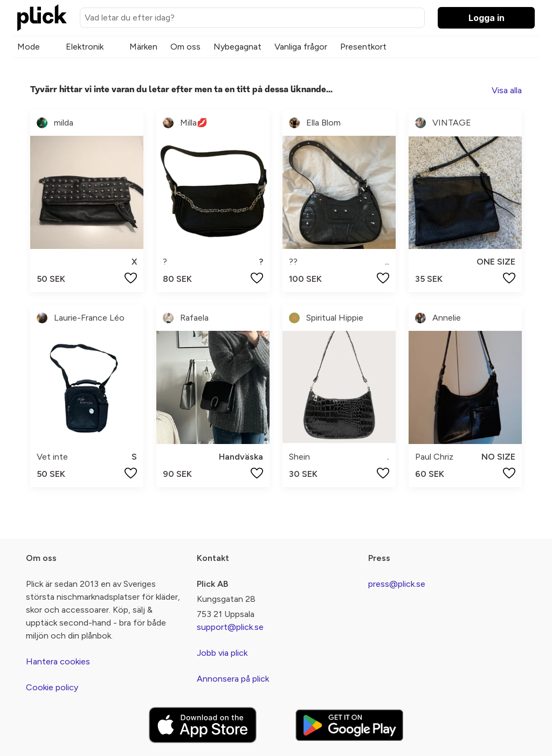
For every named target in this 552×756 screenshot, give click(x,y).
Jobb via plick (222, 653)
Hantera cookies (58, 661)
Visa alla (507, 90)
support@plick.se (230, 627)
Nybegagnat (237, 47)
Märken (143, 47)
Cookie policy (52, 687)
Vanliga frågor (301, 47)
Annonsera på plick (233, 679)
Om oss (185, 47)
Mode (29, 47)
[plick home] (42, 18)
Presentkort (363, 47)
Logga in (487, 18)
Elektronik (85, 47)
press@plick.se (397, 584)
